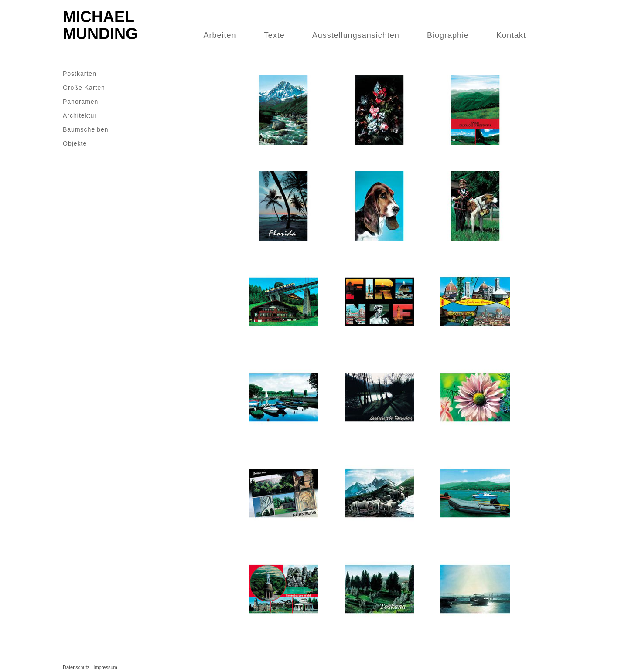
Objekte (75, 143)
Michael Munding (100, 25)
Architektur (80, 115)
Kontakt (511, 35)
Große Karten (84, 88)
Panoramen (80, 102)
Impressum (105, 667)
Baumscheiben (86, 129)
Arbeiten (220, 35)
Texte (274, 35)
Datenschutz (76, 667)
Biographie (448, 35)
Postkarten (80, 74)
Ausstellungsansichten (356, 35)
